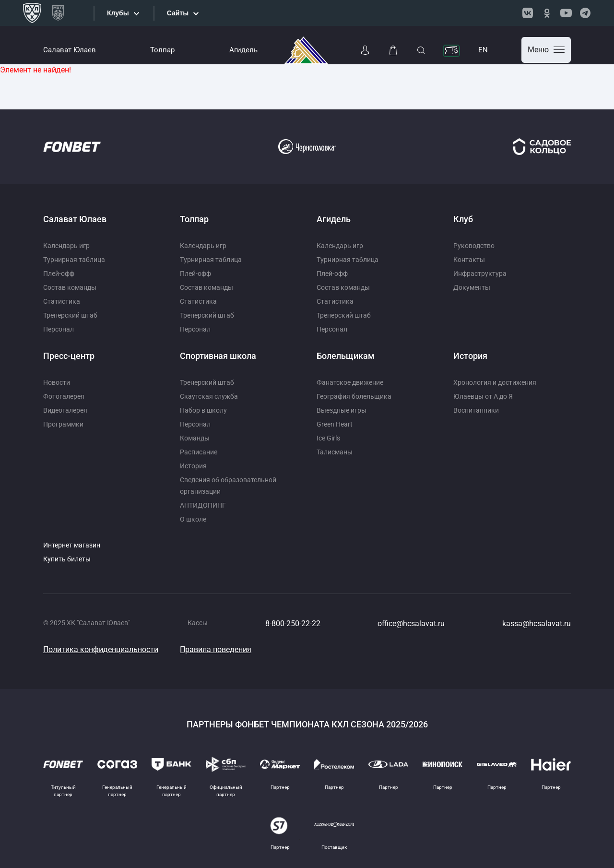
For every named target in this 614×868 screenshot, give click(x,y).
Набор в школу (203, 410)
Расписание (199, 452)
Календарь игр (66, 246)
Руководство (474, 246)
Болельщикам (346, 356)
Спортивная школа (218, 356)
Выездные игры (342, 410)
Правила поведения (216, 649)
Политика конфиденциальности (101, 649)
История (193, 466)
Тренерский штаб (70, 315)
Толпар (162, 50)
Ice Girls (328, 438)
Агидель (243, 50)
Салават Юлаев (70, 50)
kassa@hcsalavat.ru (537, 624)
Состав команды (70, 287)
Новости (57, 382)
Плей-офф (59, 273)
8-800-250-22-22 (293, 624)
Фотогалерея (64, 396)
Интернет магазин (72, 545)
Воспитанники (476, 410)
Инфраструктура (480, 273)
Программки (63, 424)
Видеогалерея (65, 410)
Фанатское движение (350, 382)
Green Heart (335, 424)
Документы (472, 287)
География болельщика (354, 396)
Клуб (463, 219)
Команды (195, 438)
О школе (193, 519)
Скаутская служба (209, 396)
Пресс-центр (69, 356)
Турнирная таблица (74, 260)
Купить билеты (67, 559)
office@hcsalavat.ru (411, 624)
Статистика (62, 301)
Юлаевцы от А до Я (483, 396)
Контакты (469, 260)
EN (483, 50)
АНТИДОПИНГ (203, 505)
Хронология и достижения (495, 382)
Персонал (59, 329)
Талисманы (335, 452)
